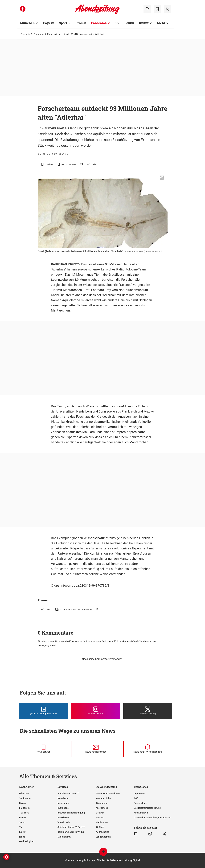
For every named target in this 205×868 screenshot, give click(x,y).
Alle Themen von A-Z (68, 793)
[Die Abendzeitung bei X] (148, 711)
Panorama (99, 23)
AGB (136, 798)
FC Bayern (24, 808)
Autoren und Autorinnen (108, 793)
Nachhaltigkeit (27, 841)
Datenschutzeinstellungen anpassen (153, 817)
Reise (22, 837)
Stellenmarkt (64, 837)
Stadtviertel (25, 798)
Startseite (25, 34)
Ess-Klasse (63, 817)
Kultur (144, 23)
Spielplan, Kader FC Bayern (71, 827)
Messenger (63, 803)
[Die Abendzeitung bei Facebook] (43, 711)
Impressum (140, 793)
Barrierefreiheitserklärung (147, 808)
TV (117, 23)
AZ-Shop (100, 827)
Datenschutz (140, 803)
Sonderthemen (103, 837)
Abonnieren (102, 803)
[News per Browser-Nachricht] (148, 749)
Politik (129, 23)
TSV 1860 (24, 813)
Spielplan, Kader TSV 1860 (71, 832)
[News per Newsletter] (96, 749)
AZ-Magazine (102, 832)
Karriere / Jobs (103, 798)
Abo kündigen (141, 813)
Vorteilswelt (64, 822)
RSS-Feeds (63, 808)
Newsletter (63, 798)
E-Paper (100, 813)
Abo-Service (102, 808)
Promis (81, 23)
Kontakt (100, 817)
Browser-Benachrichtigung (71, 813)
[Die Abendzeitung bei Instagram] (96, 711)
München (27, 23)
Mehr (161, 23)
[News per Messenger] (43, 749)
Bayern (49, 23)
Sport (63, 23)
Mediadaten (102, 822)
